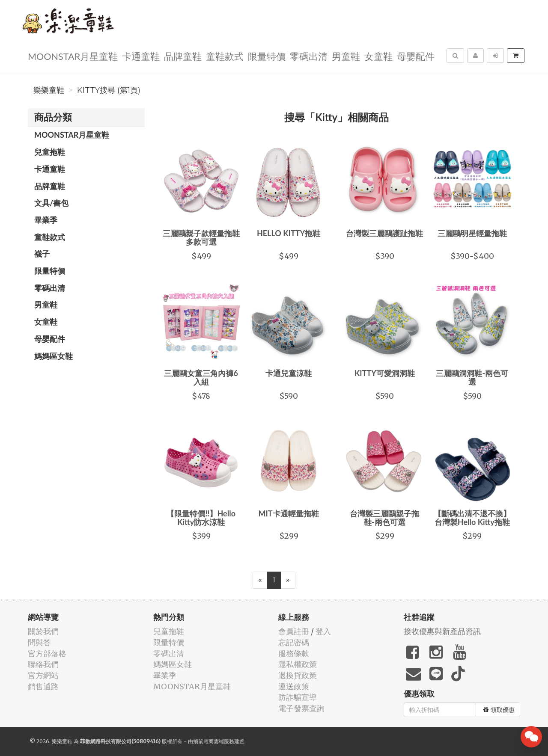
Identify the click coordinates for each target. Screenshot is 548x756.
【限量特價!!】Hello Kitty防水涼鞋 (201, 518)
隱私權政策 (298, 664)
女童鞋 (378, 56)
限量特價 (267, 56)
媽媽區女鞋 (54, 356)
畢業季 (46, 220)
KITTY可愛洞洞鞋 (385, 373)
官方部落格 (47, 654)
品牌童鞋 (183, 56)
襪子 (42, 254)
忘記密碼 (294, 642)
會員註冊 (294, 631)
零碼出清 (309, 56)
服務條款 (294, 654)
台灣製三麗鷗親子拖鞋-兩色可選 (384, 518)
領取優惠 (499, 710)
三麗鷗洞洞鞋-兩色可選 (472, 377)
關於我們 (43, 631)
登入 (323, 631)
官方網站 (43, 675)
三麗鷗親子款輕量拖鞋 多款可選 (201, 237)
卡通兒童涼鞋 (289, 373)
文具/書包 (51, 203)
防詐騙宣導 (298, 697)
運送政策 (294, 686)
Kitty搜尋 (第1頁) (109, 90)
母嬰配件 (416, 56)
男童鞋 (346, 56)
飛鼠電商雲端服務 (214, 741)
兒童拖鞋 (50, 152)
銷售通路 (43, 686)
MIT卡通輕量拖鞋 (288, 513)
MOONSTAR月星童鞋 (73, 56)
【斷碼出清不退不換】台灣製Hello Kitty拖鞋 (472, 518)
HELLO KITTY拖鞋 (289, 233)
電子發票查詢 (301, 708)
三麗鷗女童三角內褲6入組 (201, 377)
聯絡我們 (43, 664)
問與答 (39, 642)
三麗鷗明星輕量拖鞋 (472, 233)
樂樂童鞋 (49, 90)
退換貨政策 (298, 675)
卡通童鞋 (141, 56)
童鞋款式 (225, 56)
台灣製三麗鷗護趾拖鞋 (384, 233)
